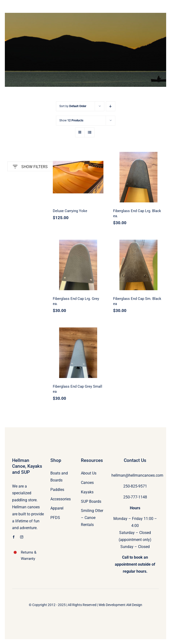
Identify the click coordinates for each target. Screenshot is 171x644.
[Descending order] (111, 106)
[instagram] (22, 537)
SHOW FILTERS (30, 166)
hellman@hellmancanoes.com (137, 475)
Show (71, 120)
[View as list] (89, 132)
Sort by (73, 106)
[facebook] (14, 537)
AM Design (134, 605)
